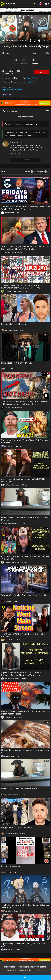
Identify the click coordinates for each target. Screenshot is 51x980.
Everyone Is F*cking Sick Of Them (17, 827)
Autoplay (40, 172)
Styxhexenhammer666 (11, 71)
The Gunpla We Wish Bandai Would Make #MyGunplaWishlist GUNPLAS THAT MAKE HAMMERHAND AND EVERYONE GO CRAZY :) (22, 288)
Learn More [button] (38, 970)
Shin (12, 142)
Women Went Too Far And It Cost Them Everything (25, 595)
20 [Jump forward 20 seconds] (35, 40)
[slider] (15, 40)
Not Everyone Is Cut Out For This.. (17, 363)
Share (16, 61)
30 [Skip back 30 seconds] (31, 40)
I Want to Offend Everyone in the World (19, 789)
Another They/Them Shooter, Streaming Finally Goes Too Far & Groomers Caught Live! (25, 208)
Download (34, 61)
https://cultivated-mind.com (12, 90)
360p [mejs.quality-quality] (44, 41)
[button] (40, 4)
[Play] (3, 41)
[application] (25, 29)
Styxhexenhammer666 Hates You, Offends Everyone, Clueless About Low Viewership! (21, 674)
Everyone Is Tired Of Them (14, 324)
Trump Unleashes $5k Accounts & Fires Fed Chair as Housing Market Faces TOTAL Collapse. (25, 248)
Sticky (27, 172)
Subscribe (41, 72)
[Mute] (39, 41)
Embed (24, 61)
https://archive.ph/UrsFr (27, 82)
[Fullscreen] (48, 41)
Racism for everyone (11, 866)
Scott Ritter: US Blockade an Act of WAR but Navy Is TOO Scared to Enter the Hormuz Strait (25, 403)
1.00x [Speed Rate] (27, 41)
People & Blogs (31, 78)
